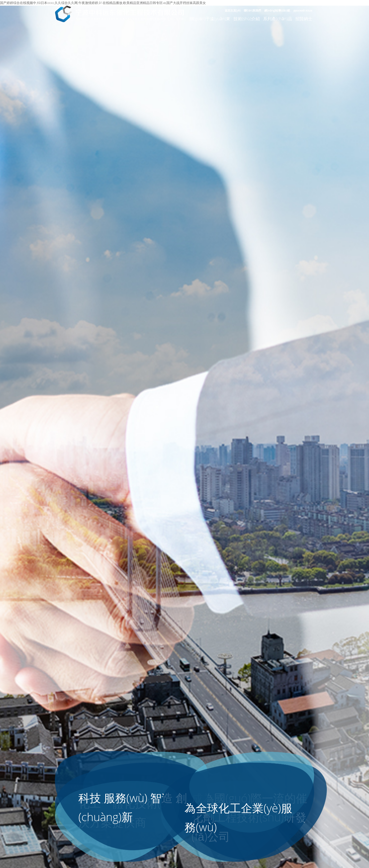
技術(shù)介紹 (247, 19)
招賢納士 (304, 19)
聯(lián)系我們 (252, 10)
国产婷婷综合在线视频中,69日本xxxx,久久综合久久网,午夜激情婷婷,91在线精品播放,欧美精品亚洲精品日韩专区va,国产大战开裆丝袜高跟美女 (103, 3)
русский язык (303, 10)
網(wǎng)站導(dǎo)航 (277, 10)
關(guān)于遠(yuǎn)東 (210, 19)
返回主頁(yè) (233, 10)
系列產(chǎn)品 (278, 19)
